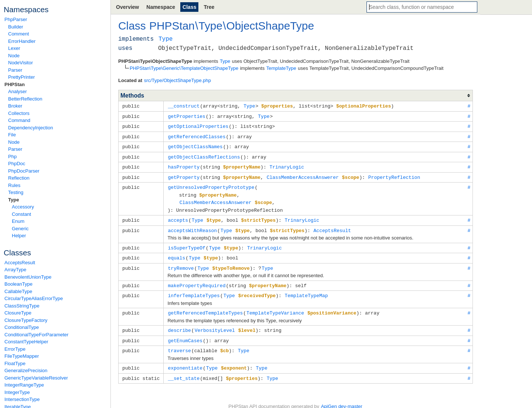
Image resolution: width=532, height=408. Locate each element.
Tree (209, 7)
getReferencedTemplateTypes (205, 306)
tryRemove (181, 262)
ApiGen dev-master (342, 397)
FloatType (15, 363)
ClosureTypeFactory (26, 320)
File (12, 135)
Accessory (23, 207)
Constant (21, 214)
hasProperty (184, 164)
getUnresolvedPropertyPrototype (211, 184)
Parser (15, 70)
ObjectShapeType (270, 26)
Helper (19, 236)
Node (14, 56)
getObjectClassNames (195, 145)
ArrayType (15, 270)
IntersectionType (22, 399)
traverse (179, 342)
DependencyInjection (30, 128)
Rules (14, 185)
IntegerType (17, 392)
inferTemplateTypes (194, 289)
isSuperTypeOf (186, 242)
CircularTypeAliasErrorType (34, 298)
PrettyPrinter (21, 77)
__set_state (184, 369)
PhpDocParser (24, 171)
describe (179, 323)
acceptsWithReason (192, 225)
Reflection (19, 178)
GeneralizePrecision (26, 370)
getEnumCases (185, 333)
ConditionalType (22, 327)
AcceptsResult (20, 263)
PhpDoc (17, 164)
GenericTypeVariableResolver (36, 378)
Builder (16, 27)
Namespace (161, 7)
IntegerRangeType (24, 385)
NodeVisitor (21, 63)
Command (19, 120)
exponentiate (185, 359)
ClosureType (18, 313)
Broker (15, 106)
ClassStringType (22, 306)
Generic (20, 229)
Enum (18, 221)
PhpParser (16, 19)
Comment (18, 34)
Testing (16, 192)
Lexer (14, 48)
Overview (127, 7)
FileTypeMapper (22, 356)
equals (176, 252)
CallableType (18, 291)
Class (189, 7)
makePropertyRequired (197, 279)
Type (13, 200)
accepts (178, 215)
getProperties (186, 116)
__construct (184, 106)
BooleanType (18, 284)
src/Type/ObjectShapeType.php (178, 80)
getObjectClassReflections (204, 155)
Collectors (19, 113)
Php (12, 157)
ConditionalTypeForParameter (36, 335)
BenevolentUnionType (28, 277)
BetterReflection (25, 99)
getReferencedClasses (197, 135)
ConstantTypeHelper (26, 342)
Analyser (18, 91)
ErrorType (15, 349)
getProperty (184, 174)
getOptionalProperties (198, 125)
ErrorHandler (22, 41)
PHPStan (15, 84)
